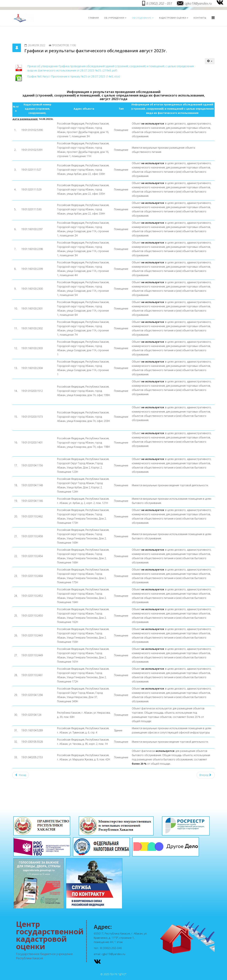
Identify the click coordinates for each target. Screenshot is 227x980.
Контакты (200, 18)
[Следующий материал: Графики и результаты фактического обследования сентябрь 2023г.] (206, 775)
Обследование (142, 18)
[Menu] (213, 18)
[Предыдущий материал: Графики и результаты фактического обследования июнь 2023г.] (21, 775)
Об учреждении (114, 18)
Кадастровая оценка (173, 18)
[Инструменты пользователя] (210, 61)
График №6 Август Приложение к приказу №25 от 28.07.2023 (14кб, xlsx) (74, 76)
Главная (94, 18)
